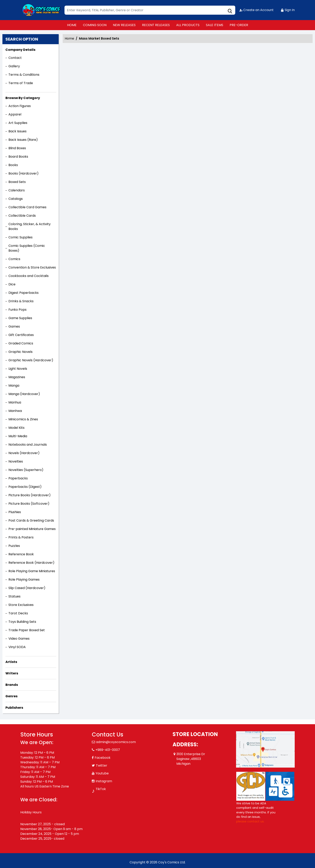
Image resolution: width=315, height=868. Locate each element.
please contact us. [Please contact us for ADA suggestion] (250, 821)
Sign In (288, 10)
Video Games (19, 639)
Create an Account (256, 10)
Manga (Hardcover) (24, 394)
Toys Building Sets (22, 622)
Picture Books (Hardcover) (30, 495)
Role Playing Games (24, 580)
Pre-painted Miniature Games (32, 529)
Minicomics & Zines (23, 419)
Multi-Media (18, 436)
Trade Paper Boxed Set (27, 630)
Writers (12, 673)
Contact (15, 58)
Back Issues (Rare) (23, 140)
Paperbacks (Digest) (25, 487)
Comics (14, 259)
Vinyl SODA (17, 647)
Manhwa (15, 411)
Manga (14, 385)
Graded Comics (21, 343)
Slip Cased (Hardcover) (27, 588)
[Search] (150, 10)
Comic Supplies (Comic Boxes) (27, 248)
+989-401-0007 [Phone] (108, 750)
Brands (12, 685)
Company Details (20, 50)
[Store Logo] (40, 10)
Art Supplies (18, 123)
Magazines (17, 377)
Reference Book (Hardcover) (31, 563)
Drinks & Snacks (21, 301)
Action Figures (20, 106)
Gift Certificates (21, 335)
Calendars (17, 190)
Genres (11, 696)
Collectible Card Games (27, 207)
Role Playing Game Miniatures (32, 571)
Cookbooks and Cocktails (29, 276)
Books (13, 165)
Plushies (15, 512)
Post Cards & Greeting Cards (31, 520)
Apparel (15, 114)
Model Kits (16, 428)
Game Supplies (20, 318)
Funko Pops (17, 310)
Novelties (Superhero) (26, 470)
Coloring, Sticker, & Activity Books (30, 226)
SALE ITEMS (215, 25)
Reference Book (21, 554)
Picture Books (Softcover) (29, 504)
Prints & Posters (21, 537)
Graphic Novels (20, 352)
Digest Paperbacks (24, 293)
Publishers (14, 708)
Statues (14, 596)
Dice (12, 284)
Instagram (104, 781)
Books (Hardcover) (24, 173)
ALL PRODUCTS (188, 25)
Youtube (102, 773)
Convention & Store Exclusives (32, 267)
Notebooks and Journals (28, 445)
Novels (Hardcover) (24, 453)
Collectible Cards (22, 216)
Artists (11, 662)
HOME (72, 25)
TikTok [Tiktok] (101, 789)
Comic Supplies (20, 237)
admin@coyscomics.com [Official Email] (116, 742)
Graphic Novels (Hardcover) (31, 360)
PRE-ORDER (239, 25)
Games (14, 326)
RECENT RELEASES (156, 25)
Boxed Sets (17, 182)
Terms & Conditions (24, 75)
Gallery (14, 66)
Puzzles (14, 546)
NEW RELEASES (124, 25)
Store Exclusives (21, 605)
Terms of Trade (21, 83)
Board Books (18, 157)
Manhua (15, 402)
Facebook (103, 758)
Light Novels (18, 369)
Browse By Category (23, 98)
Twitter (102, 765)
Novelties (16, 461)
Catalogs (16, 199)
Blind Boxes (17, 148)
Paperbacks (18, 478)
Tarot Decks (18, 613)
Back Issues (17, 131)
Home (69, 38)
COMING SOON (95, 25)
